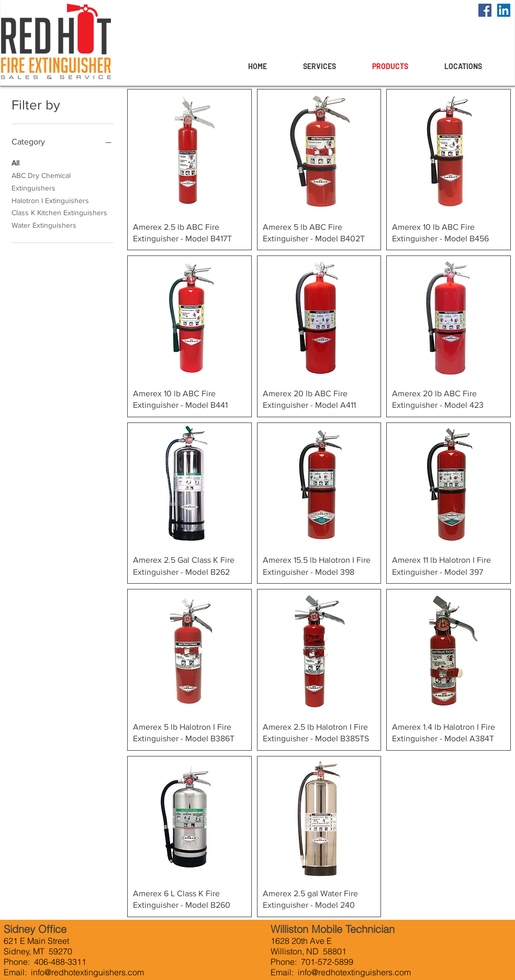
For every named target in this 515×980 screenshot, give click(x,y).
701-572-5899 (327, 962)
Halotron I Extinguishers (50, 200)
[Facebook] (485, 10)
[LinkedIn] (504, 10)
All (15, 162)
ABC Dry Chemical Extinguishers (41, 181)
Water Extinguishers (44, 224)
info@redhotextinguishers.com (87, 972)
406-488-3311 (59, 962)
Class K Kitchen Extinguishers (59, 212)
